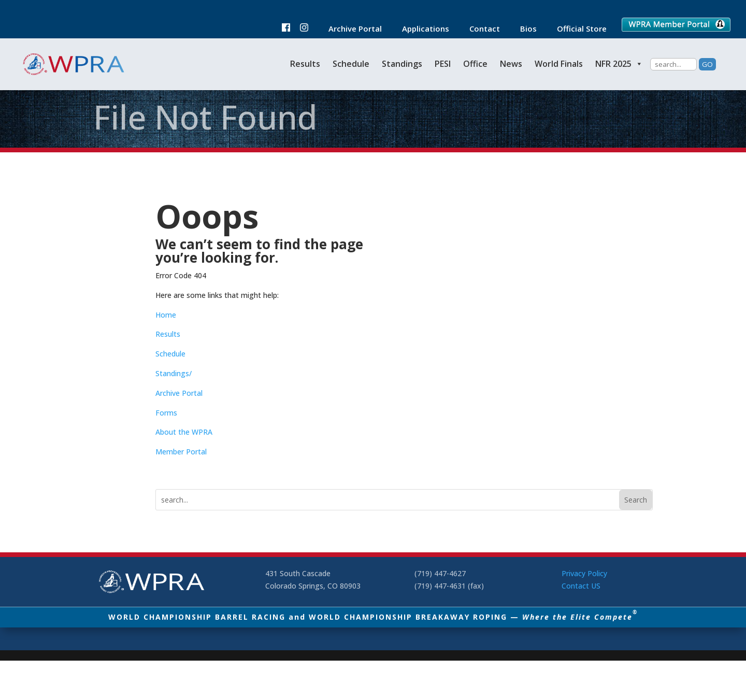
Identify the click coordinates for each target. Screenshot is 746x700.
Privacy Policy (584, 573)
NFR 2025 (619, 64)
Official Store (577, 29)
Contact (479, 29)
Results (305, 64)
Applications (420, 29)
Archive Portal (350, 29)
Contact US (581, 586)
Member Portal (181, 452)
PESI (443, 64)
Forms (166, 413)
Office (475, 64)
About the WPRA (184, 432)
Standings (402, 64)
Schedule (351, 64)
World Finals (559, 64)
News (511, 64)
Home (166, 315)
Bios (523, 29)
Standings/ (174, 373)
